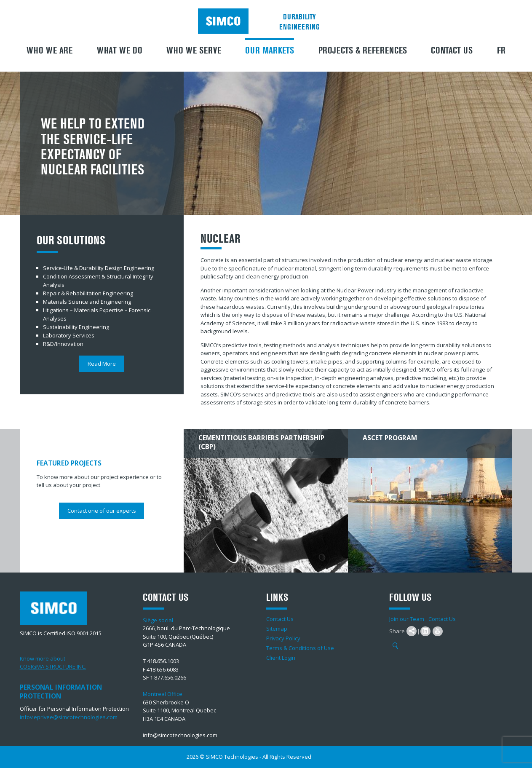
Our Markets (270, 51)
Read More (102, 364)
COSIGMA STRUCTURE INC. (53, 666)
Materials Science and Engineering (87, 302)
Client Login (281, 658)
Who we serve (194, 51)
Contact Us (452, 51)
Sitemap (277, 629)
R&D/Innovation (63, 344)
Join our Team (407, 619)
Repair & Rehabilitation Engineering (88, 293)
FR (501, 51)
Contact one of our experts (102, 511)
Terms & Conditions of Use (300, 648)
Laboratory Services (69, 335)
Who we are (49, 51)
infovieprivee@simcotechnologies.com (69, 717)
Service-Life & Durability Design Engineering (99, 268)
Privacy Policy (283, 638)
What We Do (120, 51)
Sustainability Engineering (76, 327)
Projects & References (363, 51)
